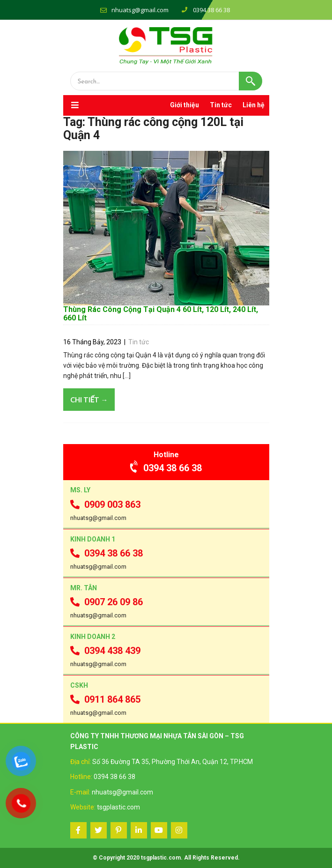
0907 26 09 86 (107, 602)
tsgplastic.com (118, 807)
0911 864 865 (105, 699)
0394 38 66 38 (166, 468)
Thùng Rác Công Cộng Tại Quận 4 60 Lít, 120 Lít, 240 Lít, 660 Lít (161, 314)
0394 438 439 (105, 651)
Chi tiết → (89, 400)
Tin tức (221, 105)
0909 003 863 (105, 504)
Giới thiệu (184, 105)
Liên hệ (254, 105)
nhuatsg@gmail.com (140, 10)
